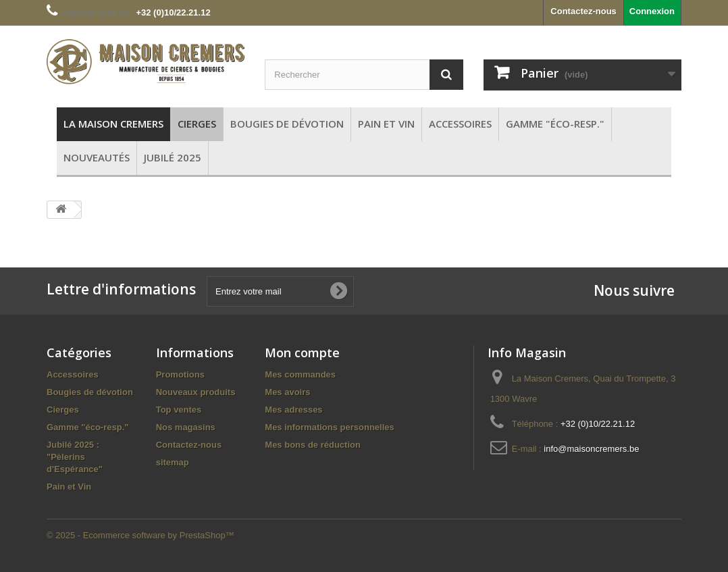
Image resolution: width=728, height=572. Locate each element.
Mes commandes (300, 374)
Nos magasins (186, 427)
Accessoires (73, 374)
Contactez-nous (583, 11)
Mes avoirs (287, 392)
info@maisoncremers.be (591, 449)
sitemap (173, 462)
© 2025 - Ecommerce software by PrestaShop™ (140, 535)
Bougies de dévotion (90, 392)
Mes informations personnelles (329, 427)
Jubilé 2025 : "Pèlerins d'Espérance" (75, 457)
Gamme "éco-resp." (87, 427)
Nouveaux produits (196, 392)
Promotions (180, 374)
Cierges (63, 410)
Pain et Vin (69, 487)
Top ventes (179, 410)
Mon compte (302, 353)
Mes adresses (293, 410)
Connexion (652, 11)
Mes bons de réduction (313, 445)
